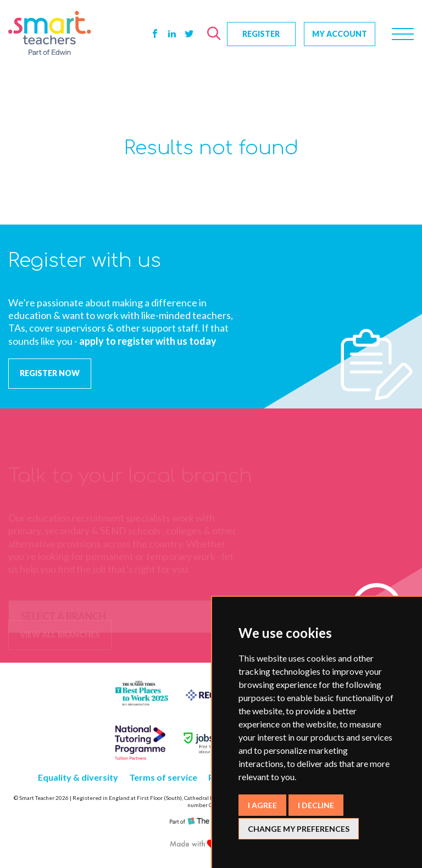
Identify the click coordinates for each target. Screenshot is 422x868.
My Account (340, 34)
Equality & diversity (78, 777)
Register (261, 34)
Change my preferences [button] (299, 829)
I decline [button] (316, 805)
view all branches (60, 635)
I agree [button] (262, 805)
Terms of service (163, 777)
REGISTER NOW (50, 373)
